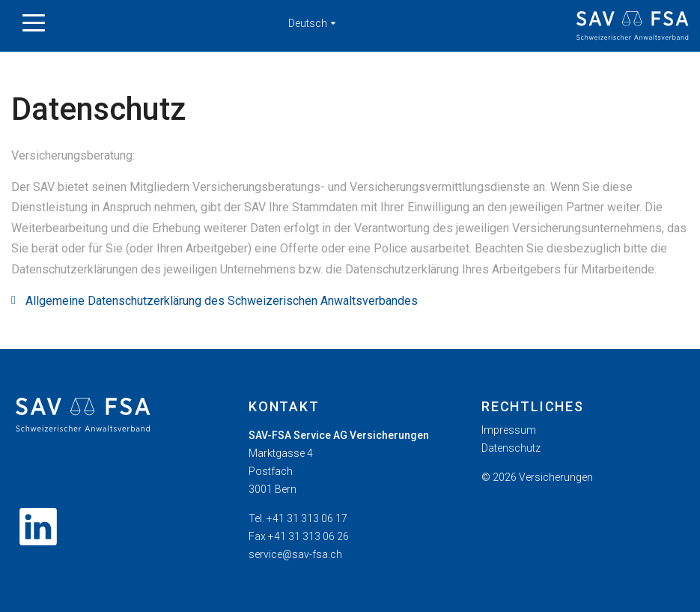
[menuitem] (583, 430)
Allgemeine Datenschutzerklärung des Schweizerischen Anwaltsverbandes (222, 301)
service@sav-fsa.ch (295, 554)
